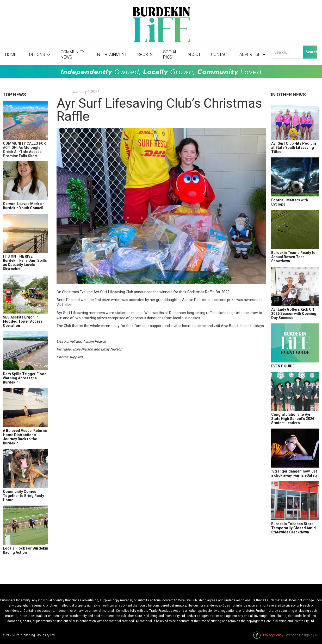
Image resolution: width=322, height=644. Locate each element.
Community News (73, 55)
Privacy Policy (273, 635)
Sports (145, 55)
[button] (39, 55)
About (194, 55)
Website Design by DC (303, 635)
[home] (161, 26)
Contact (220, 55)
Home (11, 55)
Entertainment (111, 55)
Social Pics (170, 55)
